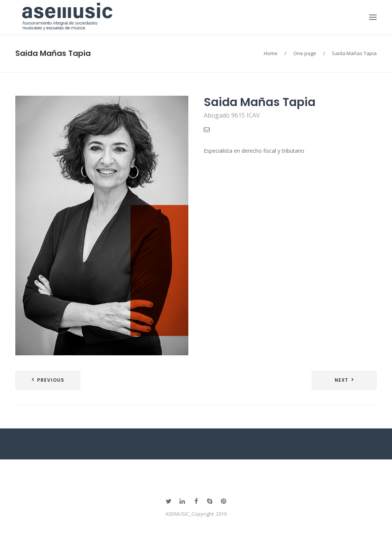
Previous (51, 380)
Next (341, 380)
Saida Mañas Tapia (53, 53)
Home (271, 53)
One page (305, 53)
